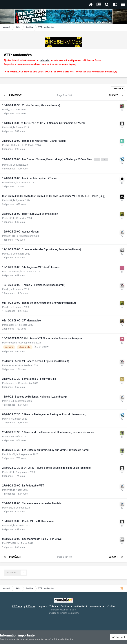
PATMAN (11, 543)
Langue (42, 606)
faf (8, 165)
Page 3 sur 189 (65, 95)
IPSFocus (30, 606)
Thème (54, 606)
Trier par (118, 89)
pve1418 (11, 236)
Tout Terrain (13, 271)
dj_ (8, 110)
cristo (9, 508)
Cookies (111, 606)
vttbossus (12, 343)
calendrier (45, 60)
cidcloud (11, 183)
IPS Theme (17, 606)
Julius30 (11, 454)
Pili (8, 401)
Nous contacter (97, 606)
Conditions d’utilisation (61, 639)
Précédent (15, 95)
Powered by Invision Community (64, 613)
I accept (119, 637)
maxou (10, 325)
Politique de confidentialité (74, 606)
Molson (10, 383)
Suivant (113, 95)
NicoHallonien (14, 145)
